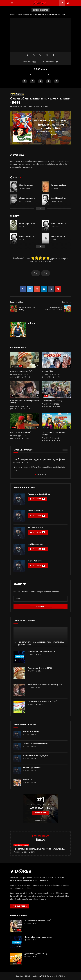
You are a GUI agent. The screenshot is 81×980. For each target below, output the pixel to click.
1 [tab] (36, 475)
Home (12, 15)
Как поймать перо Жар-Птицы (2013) (42, 701)
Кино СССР (27, 779)
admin (15, 107)
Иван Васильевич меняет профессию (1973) (25, 402)
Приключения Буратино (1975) (22, 371)
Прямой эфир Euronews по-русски (42, 651)
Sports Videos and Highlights (35, 755)
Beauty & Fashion (35, 527)
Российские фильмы (25, 15)
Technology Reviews (32, 767)
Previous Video (17, 302)
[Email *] (40, 599)
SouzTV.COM (42, 976)
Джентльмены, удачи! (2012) (36, 954)
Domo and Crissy (35, 511)
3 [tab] (40, 475)
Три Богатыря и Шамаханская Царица (53, 308)
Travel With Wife (35, 561)
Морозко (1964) (48, 371)
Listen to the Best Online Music (36, 743)
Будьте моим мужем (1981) (27, 308)
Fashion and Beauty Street (39, 494)
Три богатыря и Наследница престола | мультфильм (39, 459)
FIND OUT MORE (20, 906)
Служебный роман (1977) (52, 401)
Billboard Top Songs (32, 732)
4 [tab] (43, 475)
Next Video (66, 302)
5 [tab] (45, 475)
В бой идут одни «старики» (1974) (38, 920)
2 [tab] (38, 475)
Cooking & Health (35, 544)
